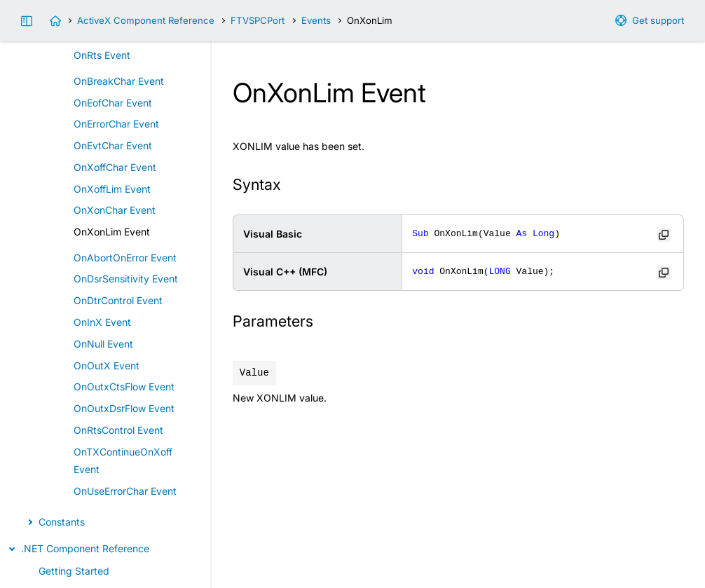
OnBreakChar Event (119, 81)
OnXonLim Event (112, 232)
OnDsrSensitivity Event (126, 279)
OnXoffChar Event (115, 167)
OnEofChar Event (113, 103)
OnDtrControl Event (118, 300)
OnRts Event (102, 55)
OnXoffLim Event (112, 189)
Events (316, 20)
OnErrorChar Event (116, 124)
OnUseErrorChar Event (125, 491)
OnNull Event (103, 344)
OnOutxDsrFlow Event (124, 408)
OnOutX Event (107, 365)
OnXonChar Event (115, 210)
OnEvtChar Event (113, 145)
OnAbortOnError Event (125, 258)
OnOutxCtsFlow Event (124, 387)
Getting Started (74, 571)
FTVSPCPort (258, 20)
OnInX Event (102, 322)
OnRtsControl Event (118, 430)
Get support (658, 20)
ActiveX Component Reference (146, 20)
